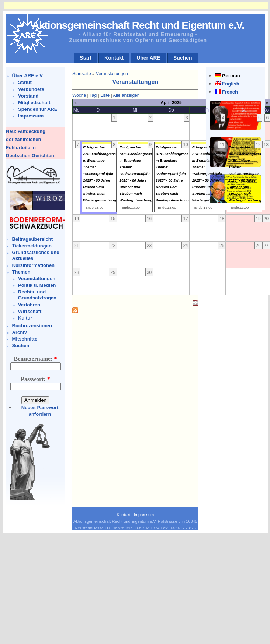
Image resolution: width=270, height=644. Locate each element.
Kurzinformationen (34, 265)
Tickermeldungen (32, 246)
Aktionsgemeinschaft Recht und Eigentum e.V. (138, 25)
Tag (93, 95)
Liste (105, 95)
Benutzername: (36, 359)
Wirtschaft (30, 311)
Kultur (25, 318)
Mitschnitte (25, 339)
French (230, 92)
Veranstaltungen (37, 279)
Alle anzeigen (126, 95)
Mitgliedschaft (34, 103)
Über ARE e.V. (28, 76)
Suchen (183, 58)
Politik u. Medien (37, 285)
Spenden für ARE (38, 109)
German (231, 76)
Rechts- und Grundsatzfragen (37, 295)
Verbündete (31, 89)
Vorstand (28, 96)
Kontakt (114, 58)
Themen (21, 272)
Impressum (31, 116)
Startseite (82, 74)
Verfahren (29, 305)
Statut (25, 82)
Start (86, 58)
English (231, 84)
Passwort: (35, 379)
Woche (79, 95)
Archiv (20, 332)
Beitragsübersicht (33, 239)
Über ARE (148, 58)
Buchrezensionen (32, 326)
